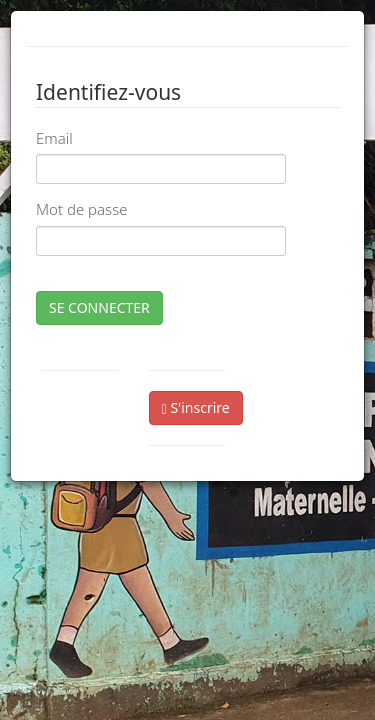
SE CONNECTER (99, 307)
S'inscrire (196, 407)
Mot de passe (81, 209)
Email (54, 138)
